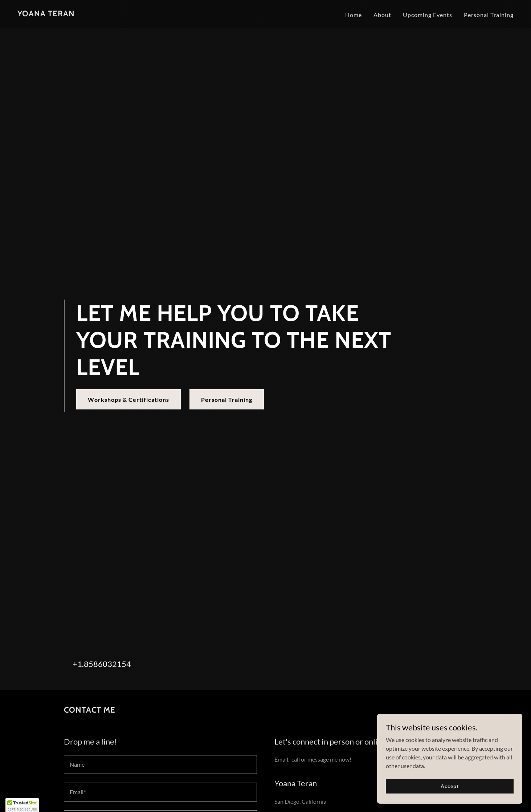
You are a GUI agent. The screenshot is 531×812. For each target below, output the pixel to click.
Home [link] (354, 15)
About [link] (382, 15)
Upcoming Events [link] (428, 15)
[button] (22, 805)
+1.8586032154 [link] (102, 664)
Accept (450, 786)
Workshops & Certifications (128, 399)
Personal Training (227, 399)
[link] (46, 14)
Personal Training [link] (489, 15)
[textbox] (160, 764)
